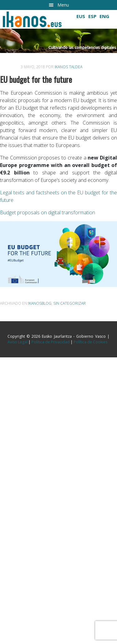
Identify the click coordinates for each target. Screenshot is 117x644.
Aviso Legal (17, 342)
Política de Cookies (90, 342)
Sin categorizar (70, 303)
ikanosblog (40, 303)
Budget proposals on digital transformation (48, 212)
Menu (63, 5)
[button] (58, 41)
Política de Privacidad (51, 342)
